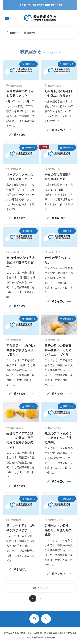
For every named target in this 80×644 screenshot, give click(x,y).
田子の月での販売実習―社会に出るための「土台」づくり (58, 350)
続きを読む (20, 135)
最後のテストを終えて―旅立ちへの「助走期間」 (58, 438)
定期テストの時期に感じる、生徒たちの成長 (58, 530)
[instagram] (34, 619)
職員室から (30, 64)
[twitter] (46, 619)
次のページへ (40, 588)
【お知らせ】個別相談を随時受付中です (40, 5)
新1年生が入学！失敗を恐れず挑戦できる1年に (21, 262)
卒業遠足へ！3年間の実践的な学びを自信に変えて (21, 350)
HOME (14, 33)
